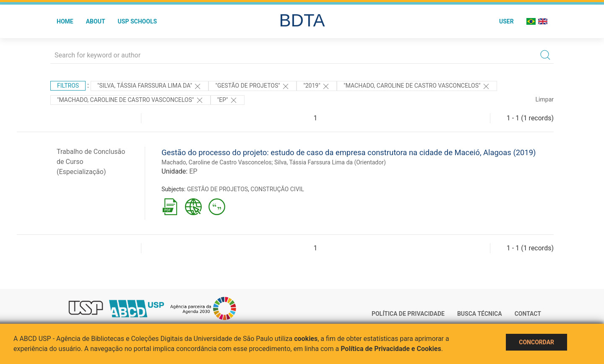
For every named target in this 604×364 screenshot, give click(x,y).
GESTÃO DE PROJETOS (217, 189)
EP (193, 171)
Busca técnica (480, 314)
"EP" (228, 100)
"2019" (317, 86)
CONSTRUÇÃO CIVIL (277, 189)
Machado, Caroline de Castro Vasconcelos (217, 162)
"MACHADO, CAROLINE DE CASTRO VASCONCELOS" (130, 100)
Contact (528, 314)
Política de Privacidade (408, 314)
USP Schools (138, 21)
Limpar (545, 99)
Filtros (68, 86)
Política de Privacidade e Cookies (391, 349)
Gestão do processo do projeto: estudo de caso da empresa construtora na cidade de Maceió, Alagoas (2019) (349, 152)
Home (65, 21)
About (96, 21)
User (506, 21)
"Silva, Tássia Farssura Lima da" (150, 86)
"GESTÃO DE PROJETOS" (253, 86)
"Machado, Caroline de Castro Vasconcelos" (417, 86)
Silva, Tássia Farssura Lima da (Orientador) (330, 162)
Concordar (536, 342)
